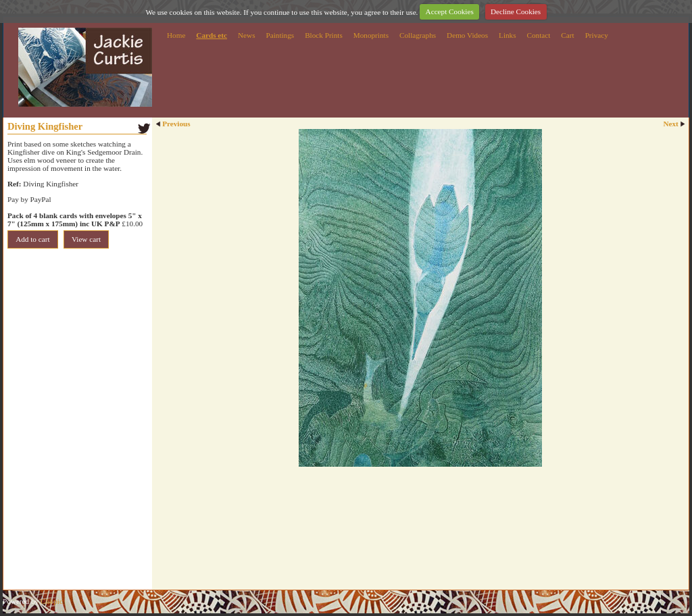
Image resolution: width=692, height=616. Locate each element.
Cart (567, 35)
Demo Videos (467, 35)
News (246, 35)
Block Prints (324, 35)
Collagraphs (418, 35)
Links (507, 35)
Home (176, 35)
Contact (539, 35)
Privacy (597, 35)
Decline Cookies (516, 11)
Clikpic (52, 601)
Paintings (280, 35)
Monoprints (371, 35)
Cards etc (212, 35)
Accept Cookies (450, 11)
